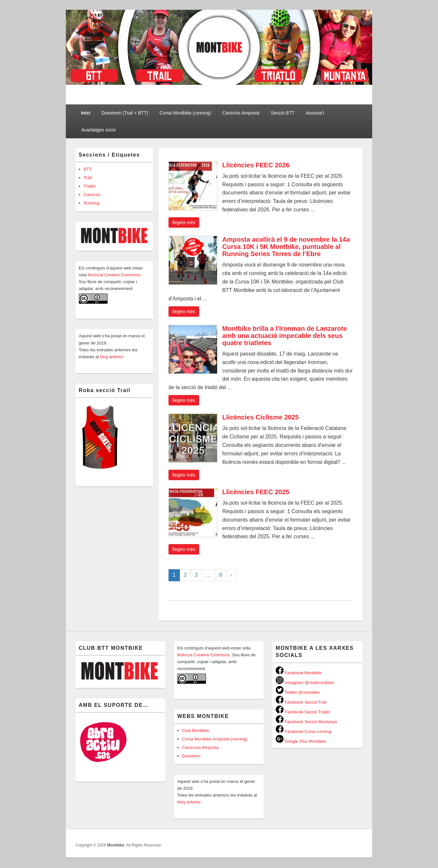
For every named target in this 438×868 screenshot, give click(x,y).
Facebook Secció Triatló (303, 712)
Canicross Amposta (200, 747)
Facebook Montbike (299, 673)
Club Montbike (196, 731)
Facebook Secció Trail (301, 702)
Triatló (90, 186)
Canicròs (92, 195)
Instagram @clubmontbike (305, 683)
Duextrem (191, 756)
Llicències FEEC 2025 (256, 492)
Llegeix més (184, 222)
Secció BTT (283, 113)
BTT (88, 169)
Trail (88, 178)
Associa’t (315, 113)
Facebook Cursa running (303, 731)
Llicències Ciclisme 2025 (261, 417)
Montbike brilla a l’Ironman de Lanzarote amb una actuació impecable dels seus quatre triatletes (285, 336)
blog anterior (111, 357)
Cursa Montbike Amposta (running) (215, 739)
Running (92, 203)
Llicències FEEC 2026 (256, 165)
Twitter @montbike (298, 692)
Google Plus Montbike (301, 741)
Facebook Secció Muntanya (306, 722)
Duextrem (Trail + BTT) (125, 113)
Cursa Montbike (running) (185, 113)
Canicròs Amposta (241, 113)
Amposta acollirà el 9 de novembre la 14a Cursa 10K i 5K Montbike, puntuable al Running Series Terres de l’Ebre (286, 247)
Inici (86, 113)
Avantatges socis (99, 130)
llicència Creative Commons (114, 275)
